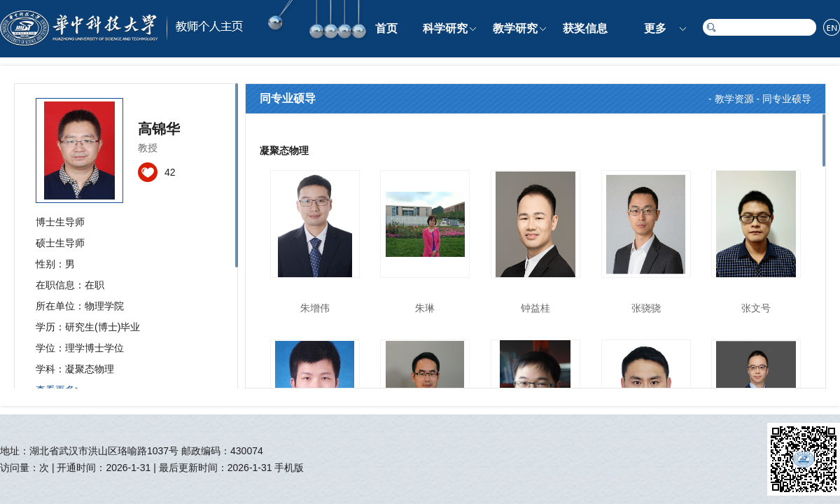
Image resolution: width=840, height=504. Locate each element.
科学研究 (445, 28)
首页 (386, 28)
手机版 (289, 468)
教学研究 (515, 28)
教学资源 (734, 99)
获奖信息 (585, 28)
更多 (655, 28)
